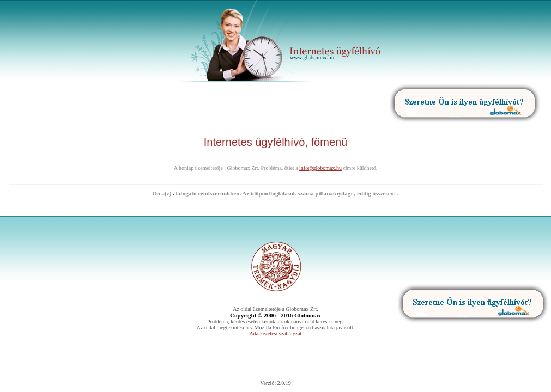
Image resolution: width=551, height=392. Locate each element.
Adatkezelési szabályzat (276, 333)
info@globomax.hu (320, 168)
